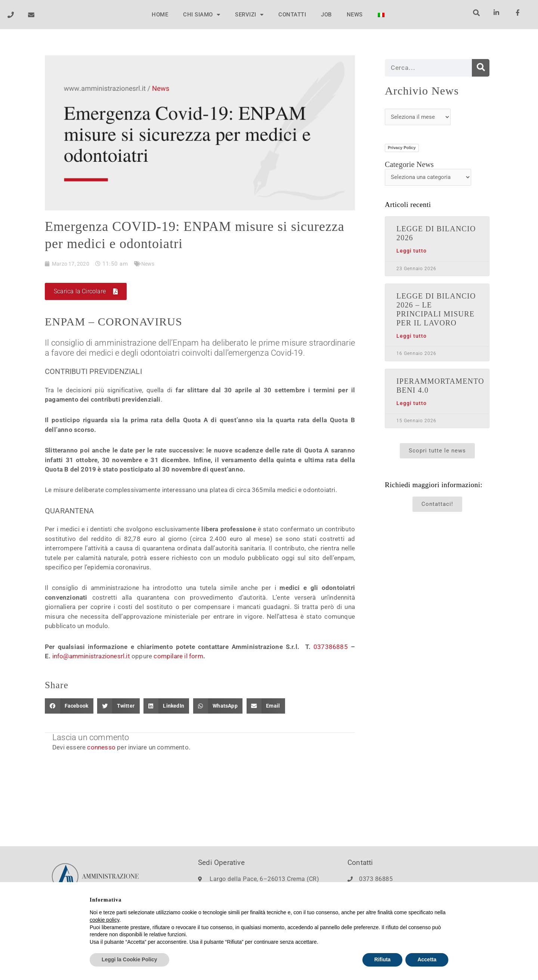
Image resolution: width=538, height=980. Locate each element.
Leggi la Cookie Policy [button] (129, 960)
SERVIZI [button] (249, 15)
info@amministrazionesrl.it (91, 657)
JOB (326, 15)
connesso (101, 748)
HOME (160, 15)
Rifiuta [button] (383, 960)
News (150, 264)
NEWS (355, 15)
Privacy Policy (402, 148)
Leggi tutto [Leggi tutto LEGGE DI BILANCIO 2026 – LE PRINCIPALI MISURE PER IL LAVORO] (412, 336)
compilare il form (178, 657)
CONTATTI (292, 15)
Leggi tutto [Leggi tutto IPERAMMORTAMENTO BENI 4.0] (412, 403)
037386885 (331, 647)
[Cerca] (481, 68)
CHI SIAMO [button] (202, 15)
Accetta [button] (427, 960)
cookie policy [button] (104, 920)
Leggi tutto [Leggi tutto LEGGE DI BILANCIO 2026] (412, 251)
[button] (476, 13)
